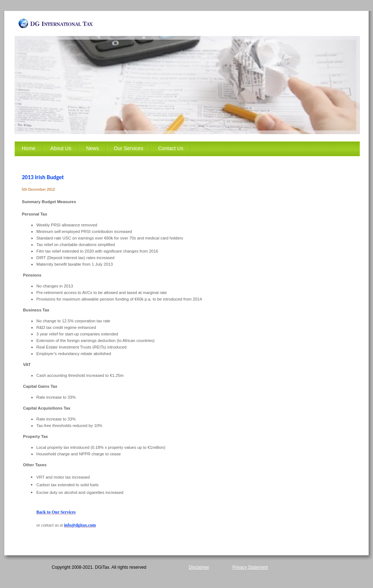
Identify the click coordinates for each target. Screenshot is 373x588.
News (93, 148)
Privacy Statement (250, 567)
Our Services (129, 148)
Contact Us (171, 148)
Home (29, 148)
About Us (61, 148)
